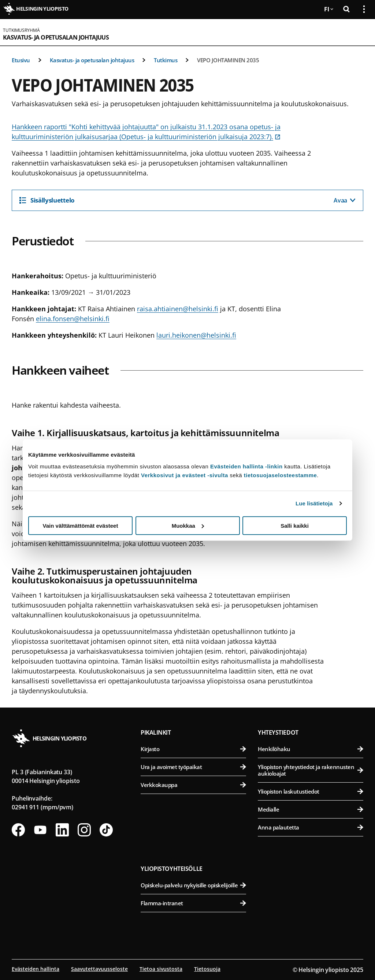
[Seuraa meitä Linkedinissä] (62, 830)
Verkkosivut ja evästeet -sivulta (185, 475)
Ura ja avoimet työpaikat (193, 767)
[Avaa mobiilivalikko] (361, 32)
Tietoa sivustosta (161, 969)
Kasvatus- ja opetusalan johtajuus (56, 37)
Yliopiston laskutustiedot (311, 791)
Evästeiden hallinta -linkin (246, 466)
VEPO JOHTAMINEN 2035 (228, 60)
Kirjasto (193, 749)
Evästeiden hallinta (36, 969)
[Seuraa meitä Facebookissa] (18, 830)
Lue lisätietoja (314, 503)
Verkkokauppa (193, 785)
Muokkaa (188, 525)
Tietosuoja (207, 969)
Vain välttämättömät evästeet (81, 525)
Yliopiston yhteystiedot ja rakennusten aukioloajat (311, 770)
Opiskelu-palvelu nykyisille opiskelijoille (193, 885)
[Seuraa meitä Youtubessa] (40, 830)
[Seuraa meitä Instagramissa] (84, 830)
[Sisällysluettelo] (187, 200)
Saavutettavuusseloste (99, 969)
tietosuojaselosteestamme (281, 475)
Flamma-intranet (193, 903)
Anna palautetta (311, 827)
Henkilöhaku (311, 749)
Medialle (311, 809)
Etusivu (21, 60)
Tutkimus (166, 60)
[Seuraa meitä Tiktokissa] (106, 830)
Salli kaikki (295, 525)
